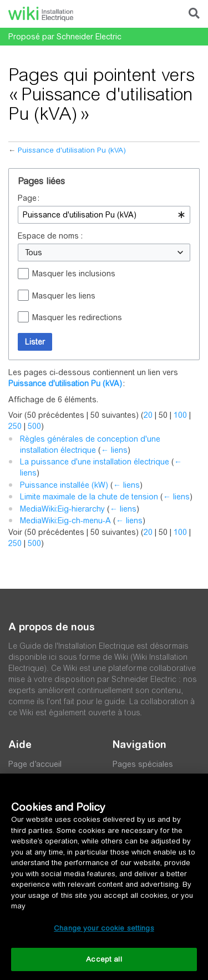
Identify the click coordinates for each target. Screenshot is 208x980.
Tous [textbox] (34, 252)
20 (148, 415)
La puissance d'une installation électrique (95, 462)
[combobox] (104, 215)
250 (15, 426)
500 (34, 426)
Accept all (104, 959)
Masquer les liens (64, 296)
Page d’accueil (35, 764)
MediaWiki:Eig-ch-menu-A (65, 521)
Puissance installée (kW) (64, 485)
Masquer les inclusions (74, 274)
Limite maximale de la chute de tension (89, 497)
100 (180, 415)
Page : (29, 198)
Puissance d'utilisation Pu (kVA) (72, 150)
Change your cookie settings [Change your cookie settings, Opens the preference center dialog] (104, 928)
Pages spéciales (143, 764)
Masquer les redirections (77, 317)
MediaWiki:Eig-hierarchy (62, 509)
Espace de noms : (50, 236)
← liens (114, 450)
